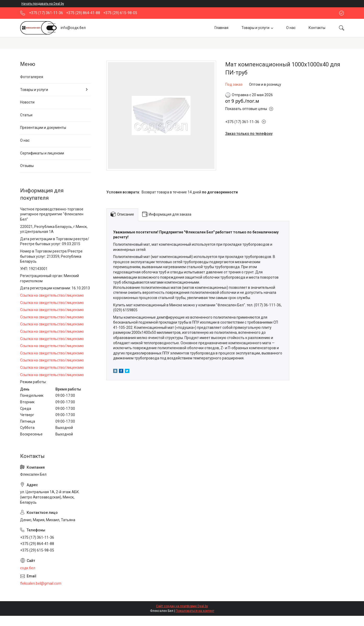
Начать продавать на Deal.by (43, 4)
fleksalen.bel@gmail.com (41, 583)
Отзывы (27, 166)
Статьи (26, 115)
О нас (291, 28)
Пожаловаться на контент (195, 611)
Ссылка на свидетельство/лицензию (52, 295)
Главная (221, 28)
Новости (27, 102)
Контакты (317, 28)
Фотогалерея (32, 77)
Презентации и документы (43, 128)
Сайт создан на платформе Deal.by (182, 606)
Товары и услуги (255, 28)
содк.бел (28, 568)
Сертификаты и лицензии (42, 153)
